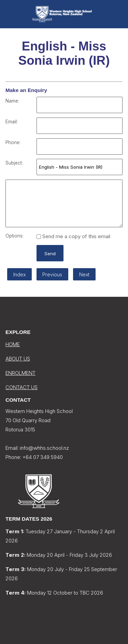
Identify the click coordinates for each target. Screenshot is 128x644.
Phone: (13, 142)
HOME (13, 344)
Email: (12, 122)
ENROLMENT (20, 373)
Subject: (14, 163)
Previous (52, 274)
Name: (12, 101)
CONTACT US (22, 387)
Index (19, 274)
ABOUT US (18, 359)
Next (84, 274)
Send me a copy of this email (73, 236)
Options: (15, 236)
